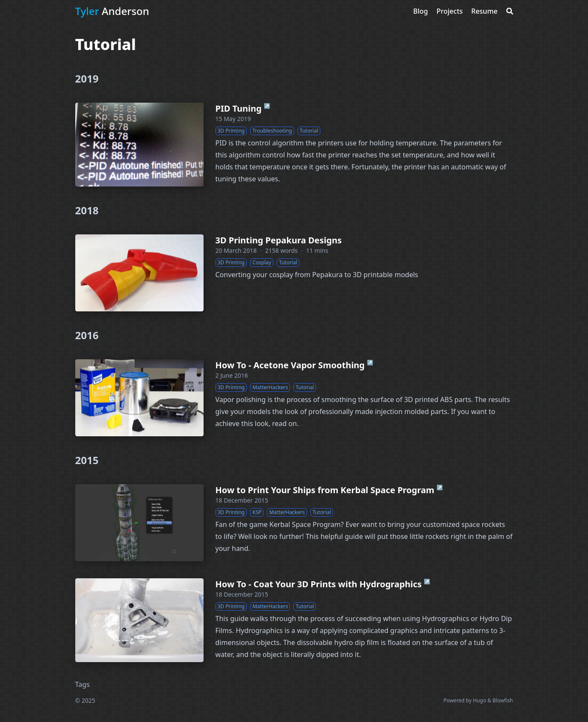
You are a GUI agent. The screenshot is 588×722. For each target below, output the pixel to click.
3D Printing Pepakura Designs (279, 240)
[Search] (510, 11)
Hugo (480, 700)
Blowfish (503, 700)
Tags (83, 684)
